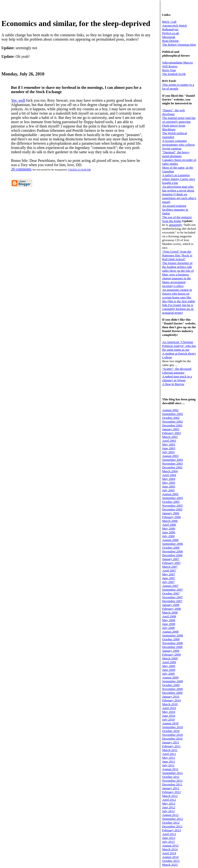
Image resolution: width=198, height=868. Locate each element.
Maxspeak (169, 37)
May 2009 (169, 666)
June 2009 (169, 670)
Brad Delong (170, 41)
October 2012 (171, 823)
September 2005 (173, 498)
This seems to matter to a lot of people (178, 87)
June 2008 (169, 624)
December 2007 (172, 601)
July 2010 (168, 719)
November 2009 (172, 689)
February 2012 (171, 792)
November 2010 (172, 735)
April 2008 (169, 616)
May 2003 (169, 444)
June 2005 (169, 486)
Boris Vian (169, 70)
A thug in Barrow (173, 384)
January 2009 (171, 651)
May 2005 (169, 483)
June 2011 (169, 761)
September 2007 (173, 590)
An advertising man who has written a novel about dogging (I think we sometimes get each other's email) (179, 194)
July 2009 (168, 674)
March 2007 (170, 567)
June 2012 (169, 807)
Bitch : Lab (169, 22)
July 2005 (168, 490)
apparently (176, 225)
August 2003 (170, 456)
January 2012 (171, 788)
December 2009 (172, 693)
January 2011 (171, 742)
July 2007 (168, 582)
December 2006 (172, 555)
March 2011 (170, 750)
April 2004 (169, 475)
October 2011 (171, 777)
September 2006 (173, 544)
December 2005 (172, 509)
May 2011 (169, 758)
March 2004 (170, 471)
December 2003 (172, 467)
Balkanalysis (170, 29)
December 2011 (172, 784)
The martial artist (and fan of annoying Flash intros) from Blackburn (179, 124)
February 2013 (171, 830)
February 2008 (171, 609)
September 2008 (173, 635)
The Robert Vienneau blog (179, 45)
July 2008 (168, 628)
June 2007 (169, 578)
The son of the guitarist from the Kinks (177, 219)
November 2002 (172, 421)
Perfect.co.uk (170, 33)
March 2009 (170, 658)
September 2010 (173, 727)
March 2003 (170, 437)
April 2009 (169, 662)
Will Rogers (170, 66)
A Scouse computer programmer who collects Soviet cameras (178, 145)
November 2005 (172, 505)
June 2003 (169, 448)
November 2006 (172, 551)
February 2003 (171, 433)
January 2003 (171, 429)
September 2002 (173, 414)
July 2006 (168, 536)
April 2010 (169, 708)
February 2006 (171, 517)
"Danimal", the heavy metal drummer (176, 154)
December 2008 (172, 647)
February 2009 (171, 654)
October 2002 (171, 418)
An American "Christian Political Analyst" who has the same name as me (179, 346)
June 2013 (169, 838)
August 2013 (170, 845)
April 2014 (169, 853)
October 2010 (171, 731)
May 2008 (169, 620)
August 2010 (170, 723)
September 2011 (173, 773)
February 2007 (171, 563)
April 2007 (169, 570)
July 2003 (168, 452)
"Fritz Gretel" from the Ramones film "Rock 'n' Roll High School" (177, 255)
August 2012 (170, 815)
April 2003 (169, 441)
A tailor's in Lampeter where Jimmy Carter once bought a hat (179, 179)
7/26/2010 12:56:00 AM (79, 170)
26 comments (21, 169)
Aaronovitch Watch (174, 25)
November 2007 (172, 597)
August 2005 (170, 494)
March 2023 (170, 865)
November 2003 (172, 463)
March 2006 (170, 521)
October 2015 (171, 861)
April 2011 (169, 754)
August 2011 (170, 769)
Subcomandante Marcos (177, 62)
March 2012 (170, 796)
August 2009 (170, 677)
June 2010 (169, 716)
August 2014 (170, 857)
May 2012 (169, 803)
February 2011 (171, 746)
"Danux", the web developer (173, 112)
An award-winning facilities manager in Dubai (175, 209)
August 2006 (170, 540)
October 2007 (171, 593)
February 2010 (171, 700)
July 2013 (168, 842)
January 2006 (171, 513)
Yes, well (18, 100)
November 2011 (172, 781)
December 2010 (172, 738)
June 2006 (169, 532)
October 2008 (171, 639)
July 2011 (168, 765)
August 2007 (170, 586)
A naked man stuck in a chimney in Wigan (177, 378)
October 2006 (171, 548)
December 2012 (172, 826)
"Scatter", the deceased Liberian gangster (177, 371)
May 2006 (169, 528)
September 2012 (173, 819)
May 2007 (169, 574)
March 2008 (170, 612)
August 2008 (170, 632)
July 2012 (168, 811)
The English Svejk (174, 74)
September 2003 (173, 460)
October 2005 (171, 502)
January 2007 (171, 559)
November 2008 (172, 643)
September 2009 (173, 681)
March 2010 (170, 704)
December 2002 (172, 425)
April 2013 (169, 834)
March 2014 (170, 849)
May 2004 (169, 479)
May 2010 (169, 712)
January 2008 (171, 605)
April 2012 (169, 800)
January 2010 (171, 696)
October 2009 (171, 685)
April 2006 (169, 525)
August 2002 (170, 410)
